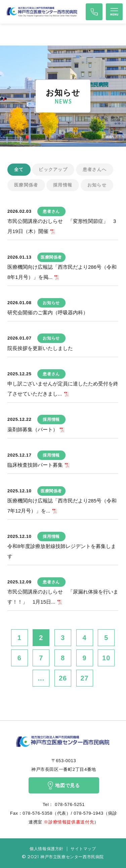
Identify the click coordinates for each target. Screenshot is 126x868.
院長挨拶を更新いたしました (40, 348)
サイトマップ (83, 849)
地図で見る (64, 785)
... (41, 678)
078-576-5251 (69, 804)
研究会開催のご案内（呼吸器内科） (48, 312)
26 (63, 678)
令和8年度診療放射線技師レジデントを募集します (62, 551)
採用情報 (63, 185)
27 (84, 678)
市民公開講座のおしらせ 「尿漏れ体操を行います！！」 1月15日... (63, 597)
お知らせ (97, 185)
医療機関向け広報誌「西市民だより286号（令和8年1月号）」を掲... (62, 272)
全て (19, 169)
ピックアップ (53, 169)
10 (106, 658)
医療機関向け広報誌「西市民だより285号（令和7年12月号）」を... (62, 506)
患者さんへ (95, 169)
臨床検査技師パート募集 (35, 465)
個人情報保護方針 (47, 849)
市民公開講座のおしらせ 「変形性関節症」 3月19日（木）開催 (62, 226)
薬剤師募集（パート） (33, 429)
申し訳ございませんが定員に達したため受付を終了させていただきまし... (63, 389)
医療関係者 (26, 185)
